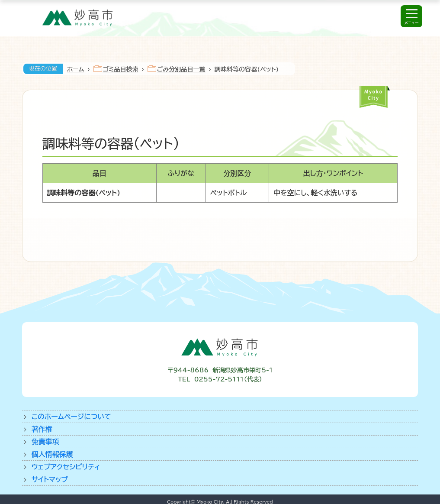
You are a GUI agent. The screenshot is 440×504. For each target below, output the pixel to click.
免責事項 (45, 442)
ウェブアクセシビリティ (66, 467)
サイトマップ (50, 479)
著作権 (42, 429)
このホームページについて (71, 417)
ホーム (76, 69)
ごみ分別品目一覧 (181, 69)
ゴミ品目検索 (121, 69)
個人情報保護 (52, 454)
